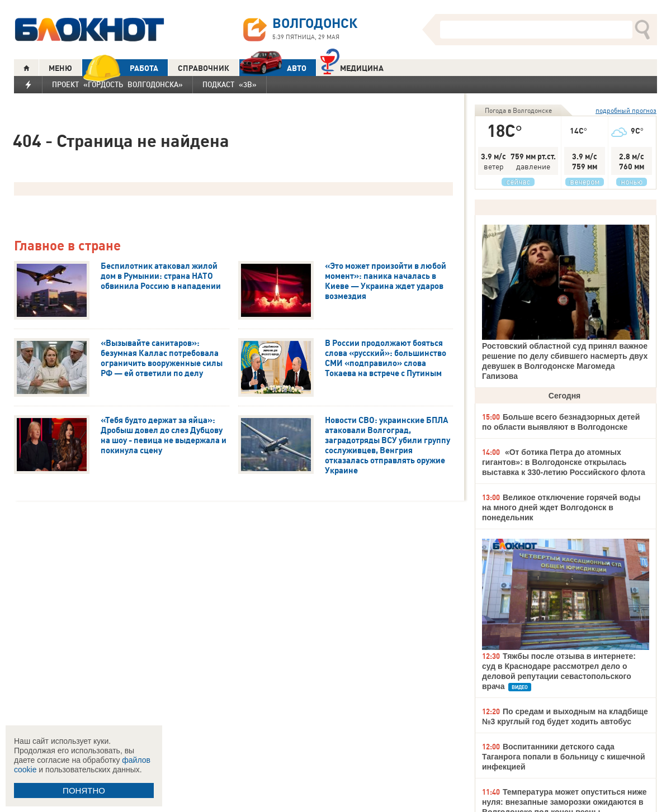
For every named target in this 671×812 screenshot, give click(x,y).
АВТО (273, 68)
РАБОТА (120, 68)
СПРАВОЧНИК (204, 68)
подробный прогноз (626, 110)
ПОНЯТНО (84, 790)
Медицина (352, 67)
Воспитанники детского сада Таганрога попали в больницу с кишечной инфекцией (564, 757)
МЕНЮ (60, 68)
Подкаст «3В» (230, 84)
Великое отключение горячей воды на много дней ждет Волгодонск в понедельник (561, 507)
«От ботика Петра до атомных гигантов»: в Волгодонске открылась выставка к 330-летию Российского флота (564, 462)
